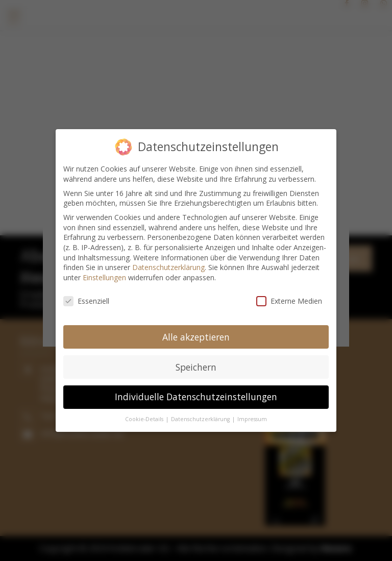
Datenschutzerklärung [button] (201, 414)
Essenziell (86, 296)
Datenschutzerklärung (168, 262)
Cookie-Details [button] (145, 414)
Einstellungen (104, 272)
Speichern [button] (196, 362)
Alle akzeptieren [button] (196, 332)
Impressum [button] (252, 414)
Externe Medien (289, 296)
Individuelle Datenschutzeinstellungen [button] (196, 392)
